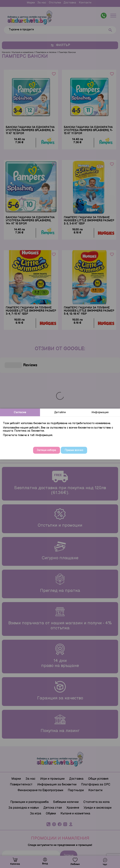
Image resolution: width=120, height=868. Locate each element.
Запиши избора (47, 450)
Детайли (60, 412)
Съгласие (20, 412)
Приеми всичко (74, 450)
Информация (100, 412)
